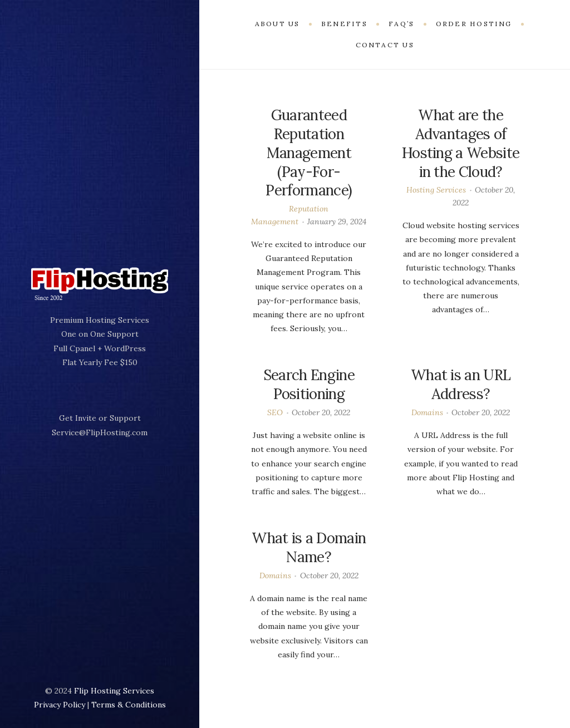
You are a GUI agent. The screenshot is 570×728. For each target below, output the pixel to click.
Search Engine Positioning (309, 384)
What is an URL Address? (461, 384)
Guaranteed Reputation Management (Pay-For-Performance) (309, 153)
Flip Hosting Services (114, 691)
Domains (427, 412)
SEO (275, 412)
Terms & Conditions (129, 705)
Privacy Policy (60, 705)
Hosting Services (436, 190)
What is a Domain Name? (309, 547)
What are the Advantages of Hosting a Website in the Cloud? (461, 143)
